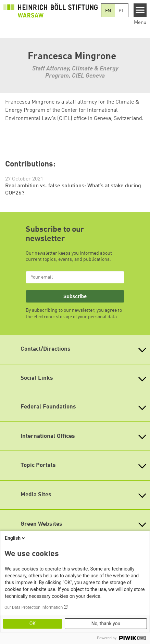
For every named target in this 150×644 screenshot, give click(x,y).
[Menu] (140, 10)
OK (33, 623)
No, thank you (106, 623)
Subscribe (75, 296)
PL (121, 11)
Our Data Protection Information (34, 607)
